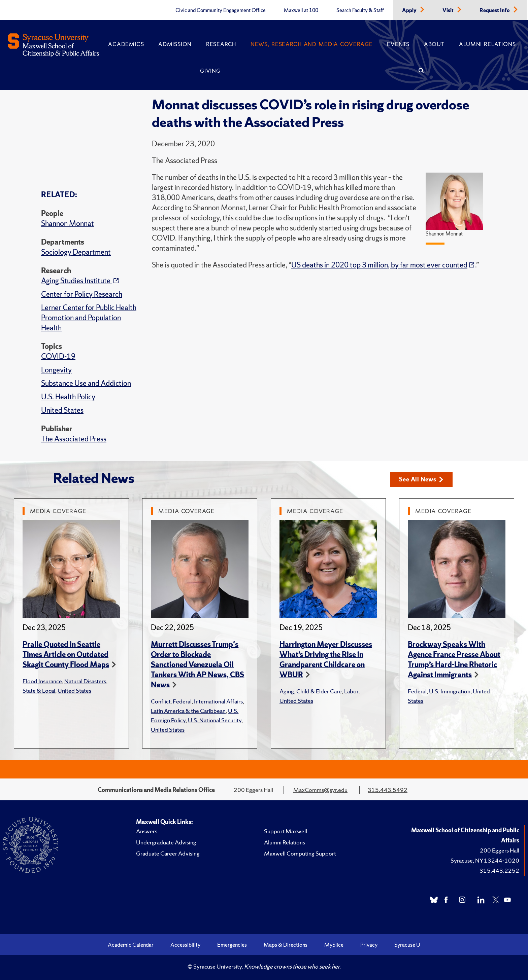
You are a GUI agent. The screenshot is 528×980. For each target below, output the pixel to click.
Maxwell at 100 (301, 10)
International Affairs (218, 701)
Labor (351, 691)
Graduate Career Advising (168, 853)
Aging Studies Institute (76, 281)
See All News (421, 479)
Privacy (369, 945)
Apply (410, 10)
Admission (175, 44)
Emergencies (232, 945)
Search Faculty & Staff (360, 10)
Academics (126, 44)
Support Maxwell (286, 831)
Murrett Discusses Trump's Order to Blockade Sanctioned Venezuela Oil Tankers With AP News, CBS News (197, 665)
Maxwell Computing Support (300, 853)
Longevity (56, 370)
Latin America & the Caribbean (188, 711)
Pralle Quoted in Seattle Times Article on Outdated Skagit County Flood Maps (66, 655)
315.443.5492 (388, 790)
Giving (210, 71)
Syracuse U (407, 945)
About (434, 44)
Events (398, 44)
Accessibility (185, 945)
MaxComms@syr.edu (320, 790)
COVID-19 (58, 356)
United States (62, 410)
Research (221, 44)
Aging (287, 691)
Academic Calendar (131, 945)
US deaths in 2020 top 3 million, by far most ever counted (379, 265)
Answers (147, 831)
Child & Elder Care (319, 691)
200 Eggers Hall (500, 850)
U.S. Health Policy (68, 397)
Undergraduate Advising (166, 842)
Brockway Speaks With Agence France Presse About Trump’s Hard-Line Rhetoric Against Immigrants (454, 660)
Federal (182, 701)
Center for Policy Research (82, 294)
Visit (449, 10)
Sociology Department (76, 252)
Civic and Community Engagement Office (221, 10)
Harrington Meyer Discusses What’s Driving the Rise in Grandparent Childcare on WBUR (326, 660)
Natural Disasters (85, 681)
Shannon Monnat (68, 224)
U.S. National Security (215, 720)
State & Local (39, 691)
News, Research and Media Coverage (312, 44)
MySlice (334, 945)
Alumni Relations (487, 44)
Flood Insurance (42, 681)
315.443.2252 (499, 870)
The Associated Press (74, 439)
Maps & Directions (286, 945)
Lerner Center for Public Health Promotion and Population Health (89, 318)
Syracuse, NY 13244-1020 (485, 860)
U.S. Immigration (450, 691)
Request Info (495, 10)
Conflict (161, 701)
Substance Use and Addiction (86, 383)
